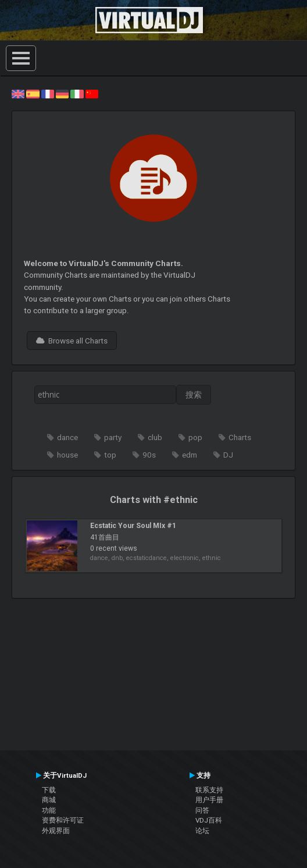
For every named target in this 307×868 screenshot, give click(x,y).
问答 (202, 810)
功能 (49, 810)
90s (149, 455)
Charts (240, 437)
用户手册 (209, 800)
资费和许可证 (63, 820)
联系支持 (209, 790)
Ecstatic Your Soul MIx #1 (133, 526)
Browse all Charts (72, 341)
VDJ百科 (209, 820)
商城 (49, 800)
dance (67, 437)
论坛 (202, 831)
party (113, 437)
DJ (228, 455)
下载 (49, 790)
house (67, 455)
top (110, 455)
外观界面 (56, 831)
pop (195, 437)
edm (190, 455)
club (155, 437)
